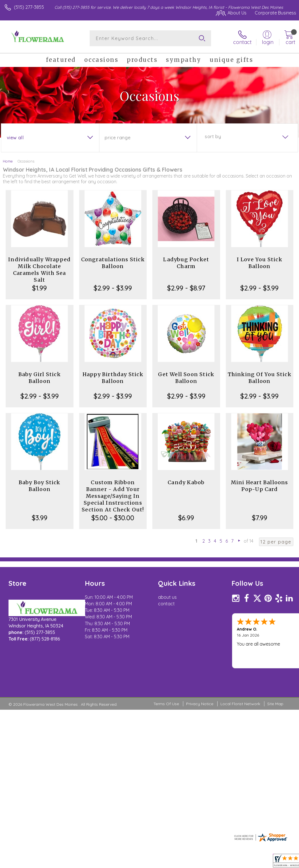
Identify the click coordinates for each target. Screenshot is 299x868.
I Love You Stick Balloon (260, 263)
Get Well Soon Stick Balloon (186, 378)
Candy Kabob (186, 482)
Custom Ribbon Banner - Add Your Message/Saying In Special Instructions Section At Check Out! (113, 496)
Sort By (213, 136)
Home (8, 161)
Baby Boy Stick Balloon (40, 486)
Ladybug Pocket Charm (186, 263)
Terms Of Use (166, 704)
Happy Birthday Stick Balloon (113, 378)
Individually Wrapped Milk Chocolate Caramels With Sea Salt (39, 270)
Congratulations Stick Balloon (113, 263)
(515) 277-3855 (29, 7)
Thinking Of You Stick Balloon (260, 378)
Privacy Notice (200, 704)
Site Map (275, 704)
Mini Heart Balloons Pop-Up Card (260, 486)
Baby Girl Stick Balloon (40, 378)
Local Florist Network (240, 704)
